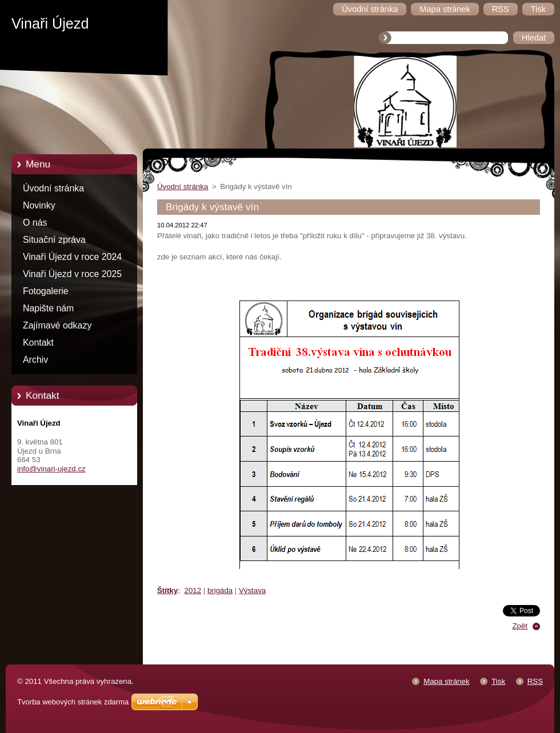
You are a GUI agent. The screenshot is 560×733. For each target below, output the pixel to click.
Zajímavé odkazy (57, 325)
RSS (535, 681)
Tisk (498, 681)
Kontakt (38, 343)
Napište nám (48, 308)
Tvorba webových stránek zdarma (73, 702)
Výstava (252, 590)
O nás (35, 223)
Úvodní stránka (53, 188)
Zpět (520, 626)
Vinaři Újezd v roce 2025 (72, 274)
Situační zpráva (54, 240)
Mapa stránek (446, 681)
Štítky (167, 590)
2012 (193, 590)
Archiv (35, 360)
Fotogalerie (46, 291)
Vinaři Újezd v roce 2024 (72, 257)
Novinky (39, 205)
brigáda (220, 590)
